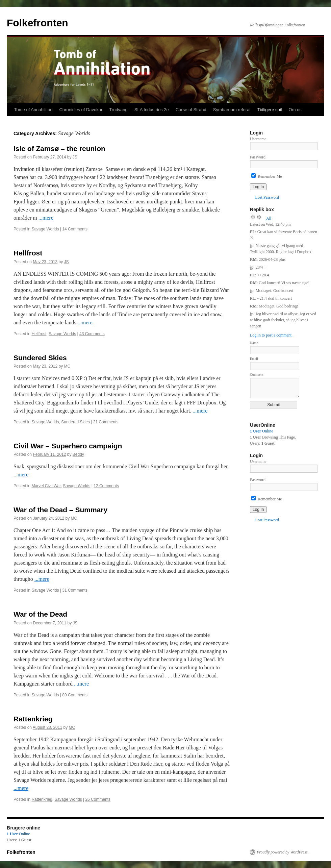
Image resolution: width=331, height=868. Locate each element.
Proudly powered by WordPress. (283, 852)
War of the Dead (40, 614)
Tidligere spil (270, 110)
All (269, 218)
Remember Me (267, 176)
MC (67, 366)
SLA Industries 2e (152, 110)
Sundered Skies (40, 358)
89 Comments (75, 695)
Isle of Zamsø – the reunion (59, 148)
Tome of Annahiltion (33, 110)
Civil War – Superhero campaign (68, 446)
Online (262, 431)
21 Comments (106, 422)
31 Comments (75, 590)
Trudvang (118, 110)
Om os (295, 110)
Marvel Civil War (46, 486)
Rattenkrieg (33, 719)
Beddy (78, 454)
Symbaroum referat (232, 110)
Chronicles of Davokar (81, 110)
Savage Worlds (45, 229)
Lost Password (267, 197)
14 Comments (75, 229)
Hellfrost (28, 253)
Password (258, 157)
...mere (46, 218)
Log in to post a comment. (271, 335)
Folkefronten (37, 23)
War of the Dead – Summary (60, 510)
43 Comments (92, 334)
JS (75, 157)
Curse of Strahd (191, 110)
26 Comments (98, 799)
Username (258, 139)
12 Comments (106, 486)
